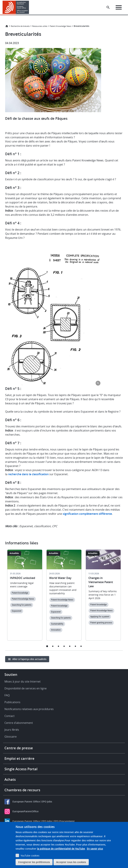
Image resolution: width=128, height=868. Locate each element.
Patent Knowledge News (60, 26)
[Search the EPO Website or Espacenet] (108, 7)
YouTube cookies (30, 856)
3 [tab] (58, 646)
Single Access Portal (21, 769)
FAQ (7, 695)
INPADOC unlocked (23, 578)
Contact (10, 716)
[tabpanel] (25, 597)
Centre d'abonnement (19, 723)
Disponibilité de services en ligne (26, 688)
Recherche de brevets (20, 26)
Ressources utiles (40, 26)
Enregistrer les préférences (34, 862)
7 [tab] (81, 646)
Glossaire (11, 737)
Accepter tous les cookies (71, 862)
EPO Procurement (64, 821)
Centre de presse (19, 748)
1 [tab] (47, 646)
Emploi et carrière (19, 758)
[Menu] (119, 7)
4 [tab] (64, 646)
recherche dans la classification (28, 474)
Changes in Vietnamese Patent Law (101, 582)
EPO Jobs (47, 802)
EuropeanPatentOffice (26, 811)
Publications (12, 702)
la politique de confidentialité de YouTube (61, 849)
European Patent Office (26, 802)
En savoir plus (95, 849)
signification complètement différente (87, 514)
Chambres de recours (22, 790)
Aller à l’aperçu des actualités (29, 659)
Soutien (11, 675)
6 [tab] (75, 646)
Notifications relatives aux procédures (29, 709)
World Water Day (60, 578)
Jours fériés (12, 730)
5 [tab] (70, 646)
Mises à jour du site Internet (23, 681)
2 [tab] (53, 646)
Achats (10, 779)
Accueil (7, 26)
